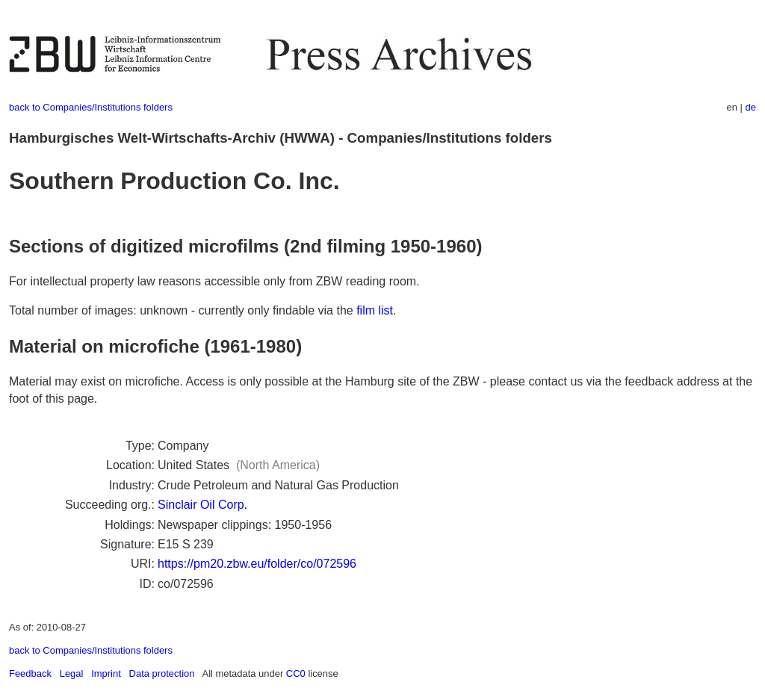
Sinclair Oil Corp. (202, 505)
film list (375, 310)
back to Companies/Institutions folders (91, 107)
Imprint (106, 673)
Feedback (30, 673)
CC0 (296, 673)
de (751, 107)
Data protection (162, 673)
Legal (72, 673)
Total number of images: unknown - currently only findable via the (183, 310)
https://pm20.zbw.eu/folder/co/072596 (257, 564)
